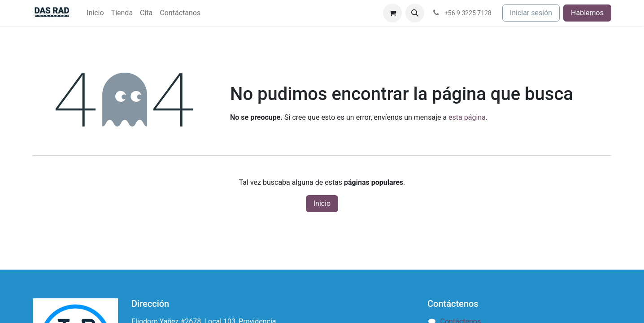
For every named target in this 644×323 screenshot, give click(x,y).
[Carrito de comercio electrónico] (392, 13)
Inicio (322, 203)
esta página (467, 117)
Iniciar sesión (531, 13)
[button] (415, 13)
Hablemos (587, 13)
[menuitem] (95, 13)
